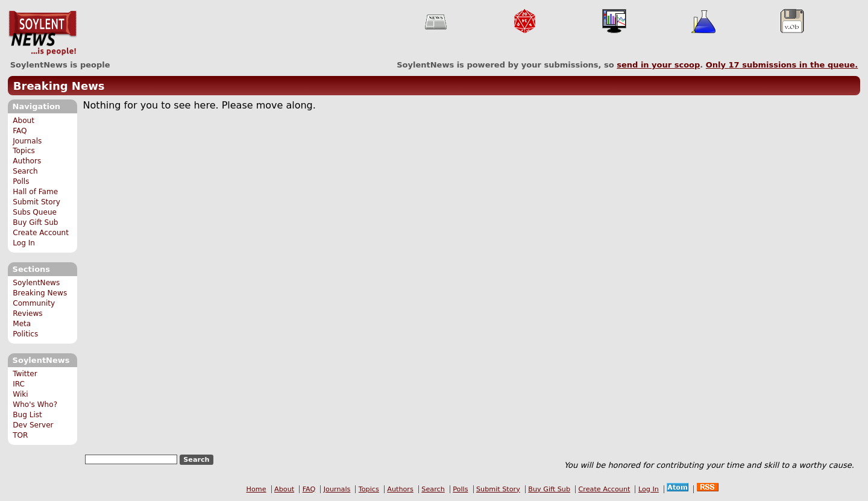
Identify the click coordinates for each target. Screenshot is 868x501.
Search (25, 171)
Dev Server (33, 425)
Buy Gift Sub (35, 222)
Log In (24, 243)
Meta (22, 324)
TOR (20, 435)
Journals (27, 141)
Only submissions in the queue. (782, 65)
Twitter (25, 374)
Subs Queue (35, 212)
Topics (24, 151)
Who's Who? (35, 405)
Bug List (27, 415)
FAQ (20, 131)
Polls (21, 181)
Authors (27, 161)
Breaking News (59, 86)
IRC (19, 384)
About (24, 121)
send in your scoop (658, 65)
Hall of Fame (35, 192)
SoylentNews (42, 33)
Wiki (20, 394)
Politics (25, 334)
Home (256, 489)
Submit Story (36, 202)
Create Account (41, 233)
